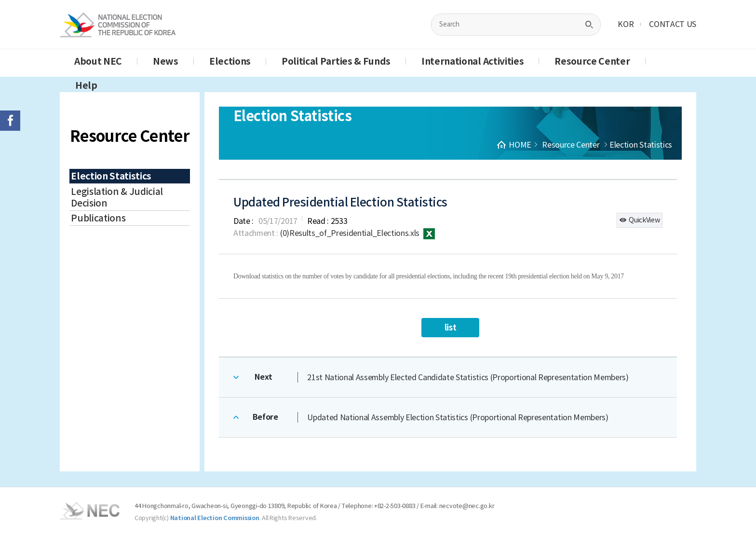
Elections (230, 61)
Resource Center (592, 61)
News (166, 61)
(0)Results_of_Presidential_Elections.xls (358, 233)
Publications (98, 218)
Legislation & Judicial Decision (117, 197)
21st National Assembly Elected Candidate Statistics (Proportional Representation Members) (468, 377)
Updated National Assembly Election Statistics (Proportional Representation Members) (458, 417)
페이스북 (10, 121)
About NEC (98, 61)
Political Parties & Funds (336, 61)
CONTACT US (673, 24)
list (451, 327)
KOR (626, 24)
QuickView (640, 220)
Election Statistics (111, 176)
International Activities (472, 61)
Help (86, 85)
